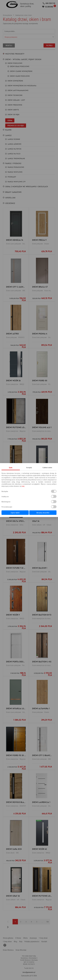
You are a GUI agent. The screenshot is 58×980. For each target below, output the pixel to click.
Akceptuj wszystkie (43, 513)
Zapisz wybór (15, 513)
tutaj (23, 486)
